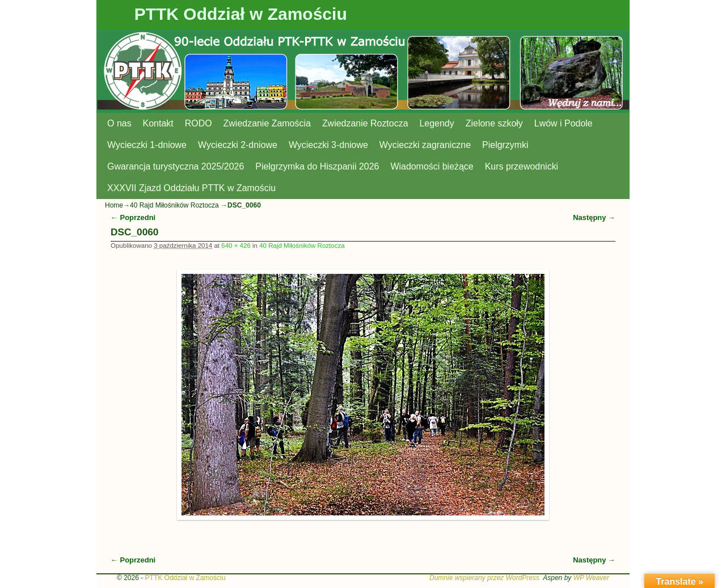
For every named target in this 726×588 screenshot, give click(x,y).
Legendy (437, 123)
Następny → (594, 217)
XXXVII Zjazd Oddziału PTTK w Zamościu (191, 188)
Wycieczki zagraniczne (425, 145)
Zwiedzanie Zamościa (267, 123)
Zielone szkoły (494, 123)
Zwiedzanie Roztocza (365, 123)
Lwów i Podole (564, 123)
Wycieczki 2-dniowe (238, 145)
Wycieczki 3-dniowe (328, 145)
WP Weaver (591, 578)
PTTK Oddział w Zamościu (241, 14)
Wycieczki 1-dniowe (147, 145)
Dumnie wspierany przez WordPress (484, 578)
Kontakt (158, 123)
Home (114, 205)
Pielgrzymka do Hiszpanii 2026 (317, 166)
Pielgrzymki (505, 145)
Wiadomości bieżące (432, 166)
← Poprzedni (133, 217)
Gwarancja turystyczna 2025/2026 (176, 166)
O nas (119, 123)
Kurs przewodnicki (522, 166)
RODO (199, 123)
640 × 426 (236, 246)
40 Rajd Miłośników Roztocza (174, 205)
